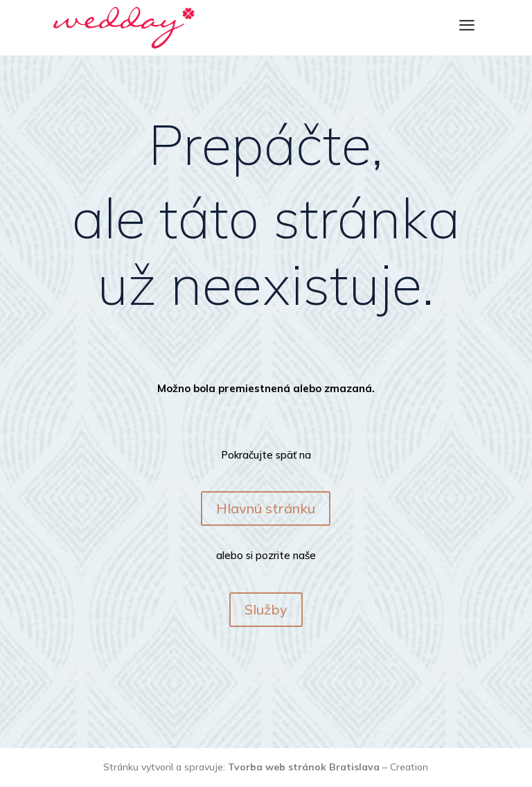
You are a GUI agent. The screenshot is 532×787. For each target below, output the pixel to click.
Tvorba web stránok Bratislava (304, 767)
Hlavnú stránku (266, 508)
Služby (266, 609)
